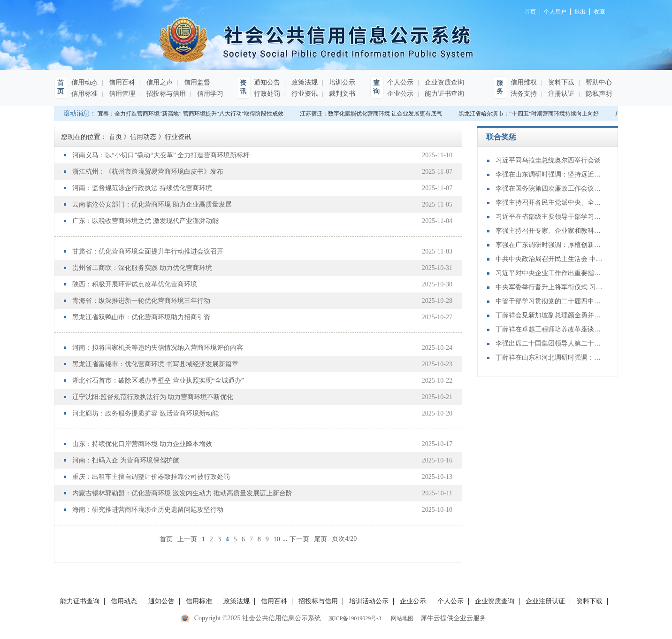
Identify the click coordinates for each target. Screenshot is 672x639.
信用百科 (121, 82)
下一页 (299, 539)
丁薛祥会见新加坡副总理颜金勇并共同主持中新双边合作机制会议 (550, 315)
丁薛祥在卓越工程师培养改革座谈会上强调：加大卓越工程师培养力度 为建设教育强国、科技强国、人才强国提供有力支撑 (550, 329)
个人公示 (400, 82)
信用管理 (121, 94)
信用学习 (209, 94)
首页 (166, 539)
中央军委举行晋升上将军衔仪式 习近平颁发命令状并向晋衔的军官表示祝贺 (550, 287)
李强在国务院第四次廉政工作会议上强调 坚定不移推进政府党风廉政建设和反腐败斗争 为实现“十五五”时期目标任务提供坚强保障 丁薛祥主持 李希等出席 (550, 189)
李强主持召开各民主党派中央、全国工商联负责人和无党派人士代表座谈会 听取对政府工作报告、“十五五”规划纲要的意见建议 (550, 203)
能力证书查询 (443, 94)
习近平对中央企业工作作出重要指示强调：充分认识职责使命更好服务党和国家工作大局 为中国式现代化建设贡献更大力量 (550, 273)
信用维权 (524, 82)
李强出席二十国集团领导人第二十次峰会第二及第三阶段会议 (550, 343)
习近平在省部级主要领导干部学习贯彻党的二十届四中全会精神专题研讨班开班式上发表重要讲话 (550, 217)
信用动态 (84, 82)
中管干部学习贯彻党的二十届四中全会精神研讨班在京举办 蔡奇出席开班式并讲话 (550, 301)
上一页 (187, 539)
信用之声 (159, 82)
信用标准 (84, 94)
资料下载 (560, 82)
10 (277, 539)
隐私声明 (598, 94)
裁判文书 (341, 94)
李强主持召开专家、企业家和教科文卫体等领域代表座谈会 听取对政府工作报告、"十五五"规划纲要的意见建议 (550, 231)
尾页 (321, 539)
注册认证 (560, 94)
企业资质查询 (443, 82)
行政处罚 (267, 94)
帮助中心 (598, 82)
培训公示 (341, 82)
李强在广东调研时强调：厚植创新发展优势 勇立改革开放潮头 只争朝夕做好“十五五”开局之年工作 (550, 245)
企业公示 (400, 94)
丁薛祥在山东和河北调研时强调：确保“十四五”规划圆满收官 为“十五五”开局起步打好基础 (550, 358)
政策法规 (304, 82)
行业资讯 (304, 94)
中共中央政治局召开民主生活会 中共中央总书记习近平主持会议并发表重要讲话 (550, 259)
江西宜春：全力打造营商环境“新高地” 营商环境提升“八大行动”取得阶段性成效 (187, 114)
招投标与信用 (165, 94)
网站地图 (401, 618)
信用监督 (196, 82)
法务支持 (524, 94)
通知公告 (267, 82)
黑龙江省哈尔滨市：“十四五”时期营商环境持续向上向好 (531, 114)
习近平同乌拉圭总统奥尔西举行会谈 (548, 160)
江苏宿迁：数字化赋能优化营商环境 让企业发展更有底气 (373, 114)
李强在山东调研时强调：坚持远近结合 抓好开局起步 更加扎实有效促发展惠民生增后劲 (550, 174)
